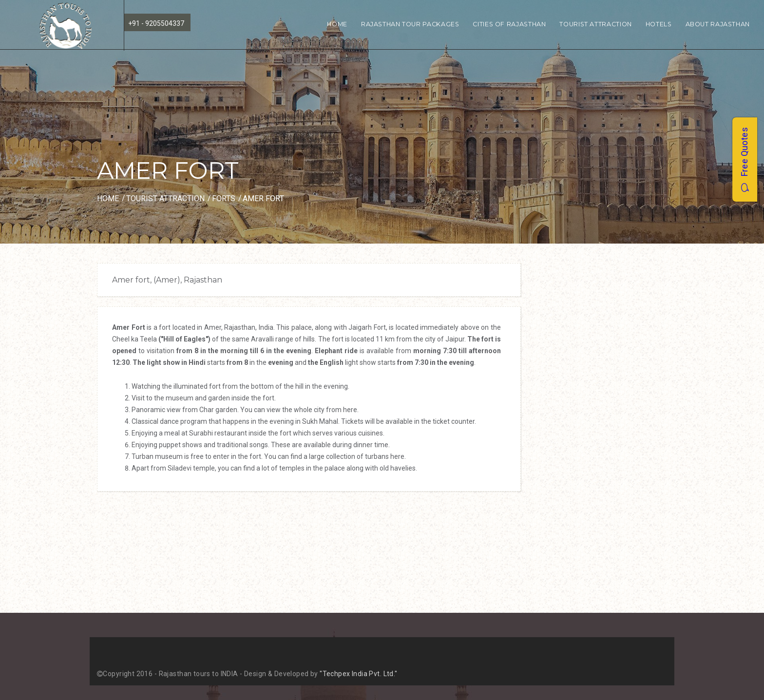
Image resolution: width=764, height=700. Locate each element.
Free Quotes (744, 160)
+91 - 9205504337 (156, 23)
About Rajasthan (718, 24)
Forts (224, 199)
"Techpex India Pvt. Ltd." (359, 674)
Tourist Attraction (595, 24)
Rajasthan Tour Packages (410, 24)
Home (337, 24)
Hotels (659, 24)
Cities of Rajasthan (509, 24)
